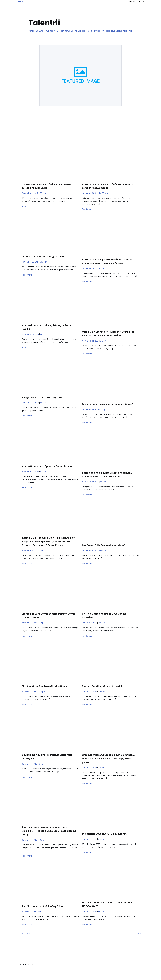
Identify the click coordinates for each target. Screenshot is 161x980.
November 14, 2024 (91, 341)
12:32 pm (102, 839)
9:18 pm (103, 341)
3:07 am (44, 262)
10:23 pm (41, 623)
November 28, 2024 (31, 262)
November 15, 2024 (31, 334)
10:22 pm (41, 692)
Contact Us (139, 1)
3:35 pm (43, 471)
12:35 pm (43, 550)
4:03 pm (104, 409)
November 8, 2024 (30, 550)
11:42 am (43, 334)
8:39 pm (104, 193)
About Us (131, 1)
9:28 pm (42, 193)
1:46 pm (101, 768)
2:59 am (104, 268)
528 (28, 933)
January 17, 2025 (29, 623)
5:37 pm (41, 764)
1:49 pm (103, 482)
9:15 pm (43, 403)
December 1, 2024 (30, 193)
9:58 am (101, 912)
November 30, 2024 (91, 193)
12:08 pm (103, 550)
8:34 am (41, 912)
